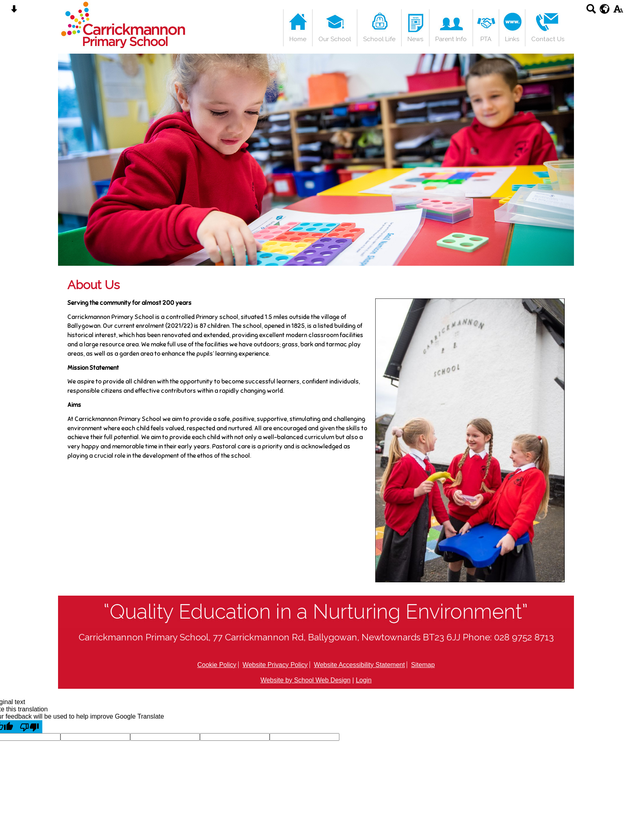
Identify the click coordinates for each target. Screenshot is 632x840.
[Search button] (591, 11)
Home (298, 39)
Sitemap (423, 665)
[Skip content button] (14, 11)
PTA (486, 39)
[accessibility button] (618, 11)
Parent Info (451, 39)
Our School (335, 39)
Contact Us (548, 39)
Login (364, 680)
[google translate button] (605, 9)
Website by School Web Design (306, 680)
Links (512, 39)
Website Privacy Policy (275, 665)
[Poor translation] (29, 727)
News (415, 39)
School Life (379, 39)
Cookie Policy (217, 665)
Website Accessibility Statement (360, 665)
